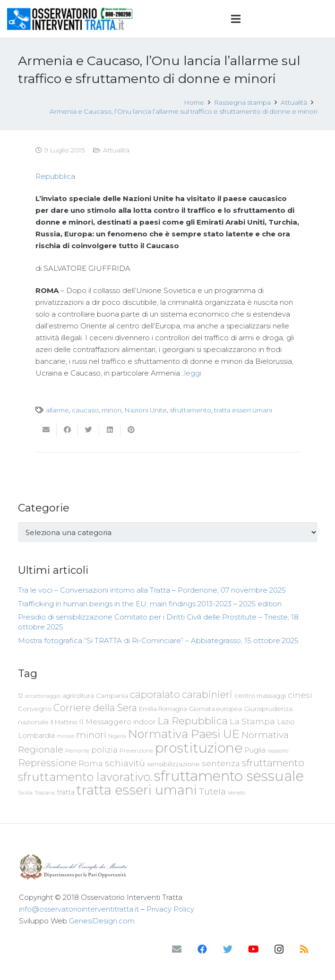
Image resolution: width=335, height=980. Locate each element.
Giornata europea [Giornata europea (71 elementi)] (215, 709)
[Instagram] (279, 949)
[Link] (70, 19)
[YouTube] (253, 949)
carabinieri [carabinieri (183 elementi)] (207, 694)
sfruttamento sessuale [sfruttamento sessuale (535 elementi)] (229, 776)
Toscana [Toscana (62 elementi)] (45, 793)
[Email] (177, 949)
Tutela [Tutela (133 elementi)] (212, 792)
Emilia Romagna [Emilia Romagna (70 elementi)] (163, 709)
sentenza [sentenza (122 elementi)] (221, 763)
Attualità (116, 150)
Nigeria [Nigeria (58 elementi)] (117, 736)
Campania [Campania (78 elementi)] (112, 695)
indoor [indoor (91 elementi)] (144, 722)
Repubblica (55, 176)
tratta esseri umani (243, 410)
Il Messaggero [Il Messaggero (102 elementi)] (105, 722)
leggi (193, 373)
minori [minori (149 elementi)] (91, 735)
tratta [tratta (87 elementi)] (66, 792)
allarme (57, 410)
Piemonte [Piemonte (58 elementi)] (77, 751)
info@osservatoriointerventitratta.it (79, 909)
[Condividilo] (67, 430)
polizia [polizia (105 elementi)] (104, 750)
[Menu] (236, 19)
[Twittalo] (89, 430)
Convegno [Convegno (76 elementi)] (35, 709)
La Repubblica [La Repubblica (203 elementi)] (193, 720)
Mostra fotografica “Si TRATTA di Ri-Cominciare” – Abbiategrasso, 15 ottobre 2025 (158, 641)
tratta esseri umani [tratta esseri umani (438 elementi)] (137, 790)
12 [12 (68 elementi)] (21, 696)
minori (112, 410)
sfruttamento (190, 410)
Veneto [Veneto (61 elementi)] (236, 793)
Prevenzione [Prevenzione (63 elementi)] (136, 751)
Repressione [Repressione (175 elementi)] (47, 763)
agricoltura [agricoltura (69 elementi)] (78, 696)
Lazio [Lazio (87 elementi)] (286, 722)
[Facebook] (202, 949)
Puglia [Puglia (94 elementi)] (255, 750)
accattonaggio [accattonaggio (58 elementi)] (43, 696)
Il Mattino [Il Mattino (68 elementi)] (64, 722)
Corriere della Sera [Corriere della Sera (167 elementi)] (95, 708)
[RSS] (304, 949)
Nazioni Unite (146, 410)
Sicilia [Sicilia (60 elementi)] (25, 793)
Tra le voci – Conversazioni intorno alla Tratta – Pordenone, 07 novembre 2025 (152, 590)
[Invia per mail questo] (46, 430)
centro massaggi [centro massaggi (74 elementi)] (260, 695)
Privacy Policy (170, 909)
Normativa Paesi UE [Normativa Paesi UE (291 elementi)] (184, 734)
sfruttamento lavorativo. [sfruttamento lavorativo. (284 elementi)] (85, 777)
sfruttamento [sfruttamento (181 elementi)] (273, 763)
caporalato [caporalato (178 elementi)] (155, 694)
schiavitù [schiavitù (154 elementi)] (125, 763)
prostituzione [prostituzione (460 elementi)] (199, 748)
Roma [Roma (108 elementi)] (91, 763)
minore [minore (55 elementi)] (65, 736)
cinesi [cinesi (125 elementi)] (300, 695)
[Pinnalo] (131, 430)
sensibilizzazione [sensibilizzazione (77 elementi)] (173, 764)
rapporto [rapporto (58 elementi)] (278, 751)
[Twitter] (228, 949)
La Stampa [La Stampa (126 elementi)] (252, 721)
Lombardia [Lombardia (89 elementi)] (36, 736)
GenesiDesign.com (102, 921)
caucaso (85, 410)
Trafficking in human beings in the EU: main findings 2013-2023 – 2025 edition (150, 604)
